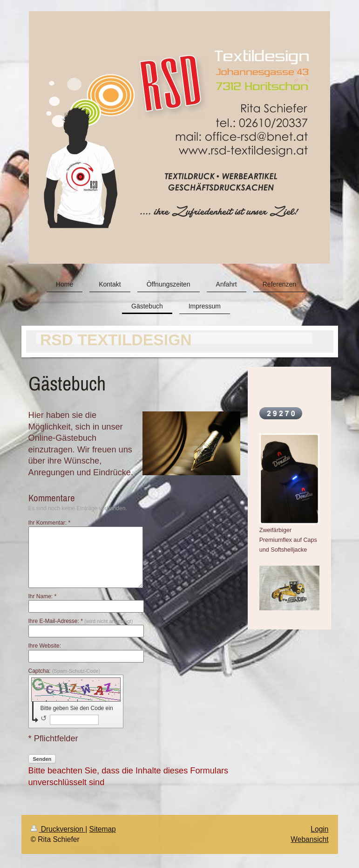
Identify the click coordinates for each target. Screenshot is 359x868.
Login (319, 829)
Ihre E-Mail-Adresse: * (81, 621)
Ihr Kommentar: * (50, 523)
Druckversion (58, 829)
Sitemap (103, 829)
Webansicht (309, 839)
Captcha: (64, 671)
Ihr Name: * (43, 596)
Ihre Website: (45, 646)
